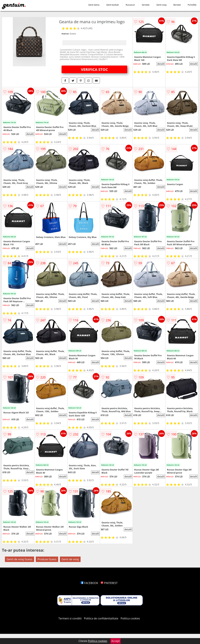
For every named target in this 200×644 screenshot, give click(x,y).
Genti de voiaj (70, 559)
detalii (161, 64)
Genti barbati (113, 5)
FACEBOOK (89, 583)
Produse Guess (47, 559)
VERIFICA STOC (94, 69)
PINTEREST (109, 583)
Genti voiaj (161, 5)
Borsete (177, 5)
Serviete (146, 5)
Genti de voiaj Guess (20, 559)
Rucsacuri (130, 5)
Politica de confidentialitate (101, 618)
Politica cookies (130, 618)
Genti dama (94, 5)
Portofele (192, 5)
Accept (116, 641)
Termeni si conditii (70, 618)
